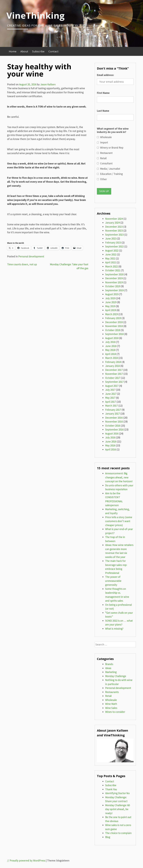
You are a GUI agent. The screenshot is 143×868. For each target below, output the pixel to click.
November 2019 (114, 282)
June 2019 (111, 302)
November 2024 (114, 219)
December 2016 (114, 418)
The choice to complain (118, 833)
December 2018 (114, 322)
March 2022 (111, 266)
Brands (109, 664)
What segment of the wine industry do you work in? (113, 130)
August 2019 (112, 294)
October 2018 (113, 330)
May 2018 (110, 350)
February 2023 (113, 243)
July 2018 (110, 342)
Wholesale (111, 700)
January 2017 (112, 414)
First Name (103, 93)
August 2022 (112, 250)
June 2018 (111, 346)
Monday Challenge (116, 676)
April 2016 (111, 449)
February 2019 (113, 318)
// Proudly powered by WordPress (26, 860)
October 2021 (113, 270)
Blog (108, 837)
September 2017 (114, 382)
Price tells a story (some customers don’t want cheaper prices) (119, 521)
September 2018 (114, 334)
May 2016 (110, 445)
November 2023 (114, 231)
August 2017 (112, 386)
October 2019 (113, 286)
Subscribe (38, 51)
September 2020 (114, 274)
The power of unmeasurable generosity (113, 581)
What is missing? (114, 629)
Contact (53, 51)
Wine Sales (111, 708)
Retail (108, 696)
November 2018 (114, 326)
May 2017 (110, 398)
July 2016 (110, 437)
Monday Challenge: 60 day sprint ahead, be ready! (117, 809)
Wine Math (111, 704)
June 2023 (111, 238)
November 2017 (114, 374)
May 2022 (110, 258)
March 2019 (111, 314)
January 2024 (112, 223)
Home (13, 51)
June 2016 (111, 441)
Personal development (31, 256)
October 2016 (113, 426)
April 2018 (111, 354)
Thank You (111, 789)
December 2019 (114, 278)
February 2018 (113, 362)
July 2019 (110, 298)
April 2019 (111, 310)
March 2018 (111, 358)
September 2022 (114, 246)
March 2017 (111, 406)
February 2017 (113, 410)
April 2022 (111, 262)
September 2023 (114, 235)
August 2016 (112, 434)
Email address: (105, 75)
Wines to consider (115, 712)
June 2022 (111, 254)
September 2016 (114, 429)
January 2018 (112, 366)
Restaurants (112, 692)
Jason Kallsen (48, 84)
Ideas (108, 668)
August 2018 (112, 338)
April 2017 (111, 402)
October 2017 (113, 378)
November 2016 (114, 422)
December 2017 (114, 370)
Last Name (103, 111)
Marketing (111, 672)
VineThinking (36, 15)
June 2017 (111, 394)
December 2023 (114, 227)
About (24, 51)
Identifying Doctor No (117, 793)
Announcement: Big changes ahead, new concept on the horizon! (119, 477)
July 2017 (110, 390)
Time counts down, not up (22, 264)
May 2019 (110, 306)
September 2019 (114, 290)
